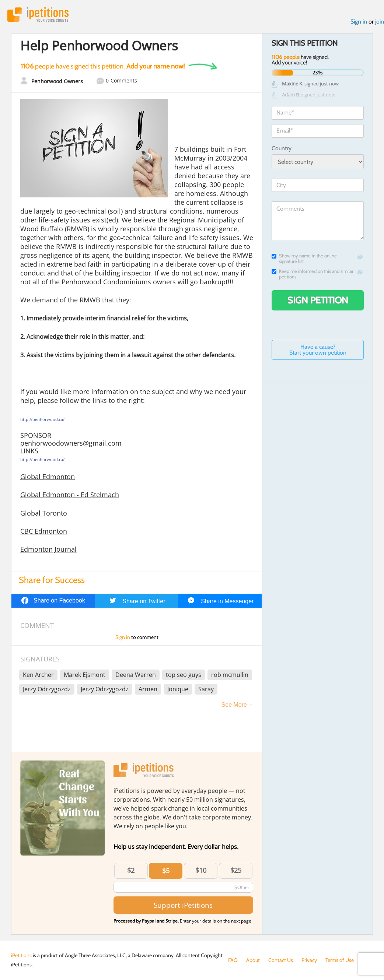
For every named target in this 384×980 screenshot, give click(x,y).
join (380, 22)
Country (282, 148)
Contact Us (281, 960)
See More (234, 705)
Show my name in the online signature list (304, 259)
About (253, 960)
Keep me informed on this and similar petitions (313, 274)
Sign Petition (318, 300)
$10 (201, 870)
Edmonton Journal (48, 549)
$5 (166, 871)
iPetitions (38, 15)
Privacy (309, 960)
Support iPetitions (183, 905)
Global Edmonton (48, 477)
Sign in (359, 22)
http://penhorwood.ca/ (42, 419)
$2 (131, 870)
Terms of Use (340, 960)
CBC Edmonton (44, 531)
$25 (236, 870)
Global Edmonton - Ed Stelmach (70, 495)
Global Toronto (44, 513)
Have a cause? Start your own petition (318, 350)
